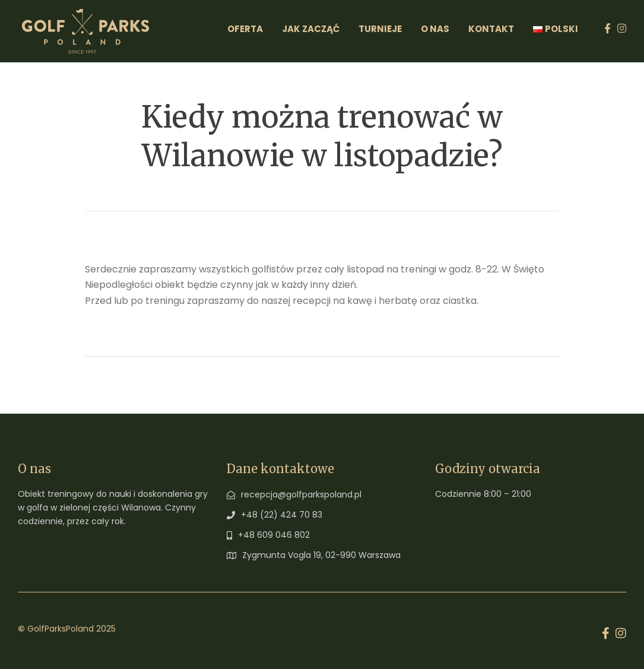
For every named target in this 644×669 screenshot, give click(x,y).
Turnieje (380, 29)
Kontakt (491, 29)
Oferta (245, 29)
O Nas (435, 29)
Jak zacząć (311, 29)
